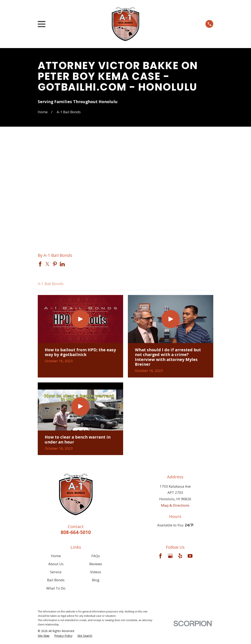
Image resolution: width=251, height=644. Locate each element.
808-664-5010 (76, 532)
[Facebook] (160, 556)
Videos (96, 572)
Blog (96, 580)
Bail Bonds (56, 580)
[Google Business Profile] (170, 556)
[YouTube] (190, 556)
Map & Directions (175, 505)
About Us (56, 564)
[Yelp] (180, 556)
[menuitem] (44, 636)
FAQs (96, 556)
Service (56, 572)
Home (56, 556)
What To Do (56, 588)
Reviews (96, 564)
